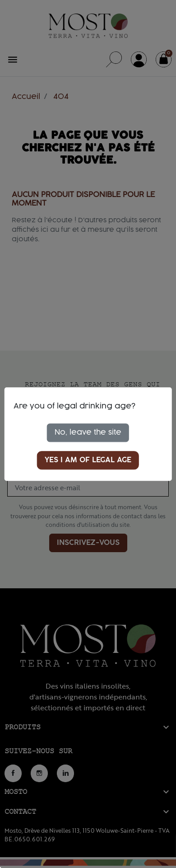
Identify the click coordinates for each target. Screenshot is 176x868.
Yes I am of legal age (88, 460)
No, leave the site (88, 432)
